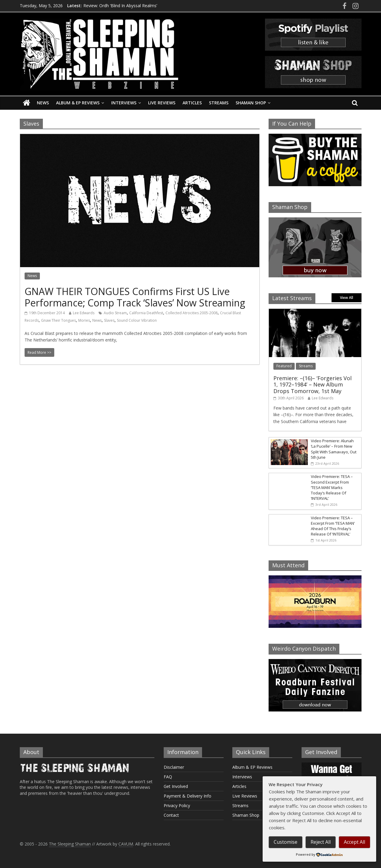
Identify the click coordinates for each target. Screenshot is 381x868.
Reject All (321, 842)
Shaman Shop (251, 103)
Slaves (109, 320)
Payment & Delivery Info (188, 796)
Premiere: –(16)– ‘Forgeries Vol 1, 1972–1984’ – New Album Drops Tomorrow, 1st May (313, 385)
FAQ (168, 777)
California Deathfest (146, 313)
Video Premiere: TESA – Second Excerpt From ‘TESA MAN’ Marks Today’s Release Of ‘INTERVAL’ (332, 487)
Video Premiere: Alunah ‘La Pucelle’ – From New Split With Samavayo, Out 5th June (334, 449)
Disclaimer (174, 767)
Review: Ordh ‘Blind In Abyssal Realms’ (120, 6)
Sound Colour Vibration (137, 320)
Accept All (354, 842)
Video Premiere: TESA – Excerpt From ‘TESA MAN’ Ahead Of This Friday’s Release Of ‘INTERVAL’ (333, 526)
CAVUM (126, 844)
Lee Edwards (84, 313)
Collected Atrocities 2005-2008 (192, 313)
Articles (192, 103)
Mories (84, 320)
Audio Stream (115, 313)
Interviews (124, 103)
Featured (284, 366)
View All (347, 298)
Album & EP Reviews (78, 103)
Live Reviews (162, 103)
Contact (171, 815)
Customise (286, 842)
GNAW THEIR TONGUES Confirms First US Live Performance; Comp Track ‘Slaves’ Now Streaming (135, 297)
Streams (219, 103)
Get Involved (176, 786)
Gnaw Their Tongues (58, 320)
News (43, 103)
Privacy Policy (177, 805)
